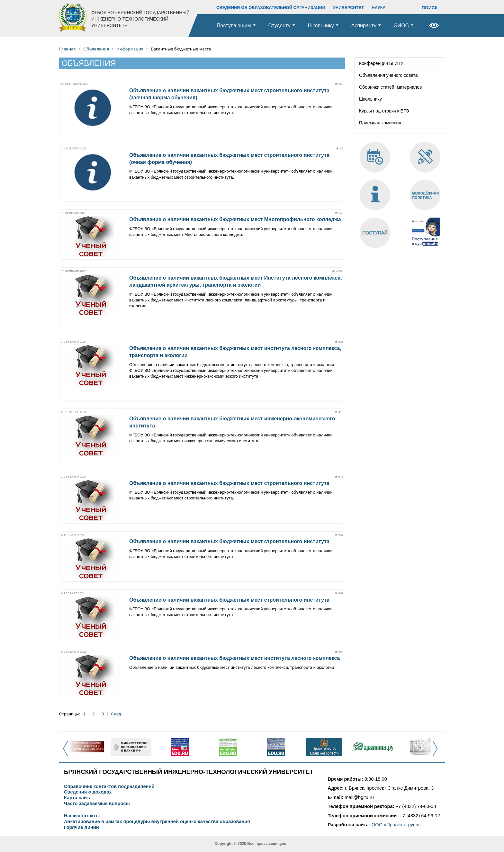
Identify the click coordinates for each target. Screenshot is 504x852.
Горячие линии (81, 827)
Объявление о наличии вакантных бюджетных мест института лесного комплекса (234, 658)
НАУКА (379, 8)
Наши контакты (82, 816)
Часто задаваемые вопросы (97, 804)
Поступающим (234, 26)
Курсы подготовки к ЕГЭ (384, 111)
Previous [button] (67, 752)
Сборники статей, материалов (391, 87)
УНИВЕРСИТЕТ (349, 8)
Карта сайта (78, 798)
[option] (83, 747)
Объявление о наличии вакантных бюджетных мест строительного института (229, 483)
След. (117, 714)
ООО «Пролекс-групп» (396, 825)
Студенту (279, 26)
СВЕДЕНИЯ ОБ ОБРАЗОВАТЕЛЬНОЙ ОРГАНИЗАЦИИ (271, 8)
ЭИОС (401, 26)
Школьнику (321, 26)
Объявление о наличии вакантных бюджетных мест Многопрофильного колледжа (235, 219)
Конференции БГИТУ (381, 63)
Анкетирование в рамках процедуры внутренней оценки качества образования (157, 822)
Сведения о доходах (88, 792)
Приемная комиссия (380, 123)
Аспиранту (364, 26)
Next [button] (437, 752)
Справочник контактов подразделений (109, 787)
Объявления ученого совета (388, 75)
